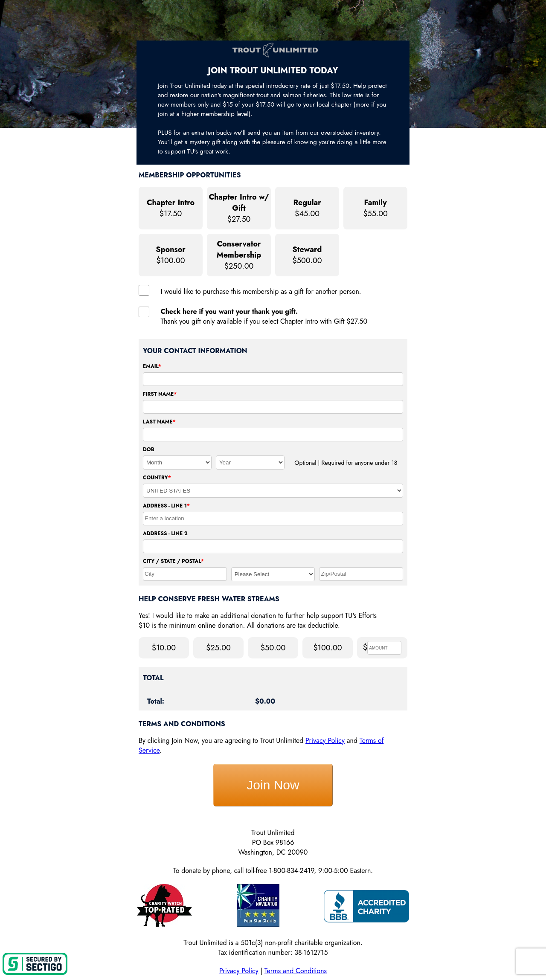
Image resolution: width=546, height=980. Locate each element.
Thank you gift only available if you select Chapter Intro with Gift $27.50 (264, 316)
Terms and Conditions (296, 971)
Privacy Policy (325, 741)
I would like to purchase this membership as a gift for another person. (261, 291)
